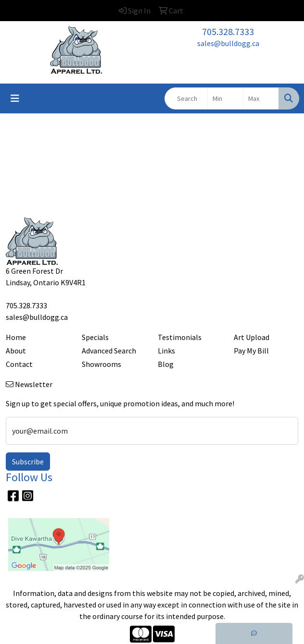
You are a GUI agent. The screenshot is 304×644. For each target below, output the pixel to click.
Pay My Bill (251, 351)
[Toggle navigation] (15, 98)
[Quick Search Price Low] (225, 98)
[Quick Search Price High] (261, 98)
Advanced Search (109, 351)
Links (166, 351)
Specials (95, 337)
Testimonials (180, 337)
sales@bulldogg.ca (228, 43)
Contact (19, 364)
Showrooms (101, 364)
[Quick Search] (186, 98)
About (16, 351)
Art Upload (252, 337)
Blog (166, 364)
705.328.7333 (228, 31)
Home (16, 337)
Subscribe (28, 462)
